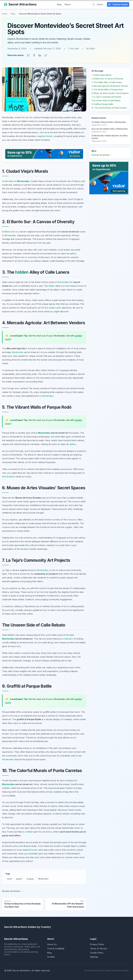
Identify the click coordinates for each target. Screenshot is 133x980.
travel (9, 878)
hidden (22, 272)
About (67, 4)
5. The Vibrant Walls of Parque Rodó (107, 89)
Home (5, 14)
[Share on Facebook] (34, 55)
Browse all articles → (12, 891)
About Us (52, 944)
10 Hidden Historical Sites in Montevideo (109, 122)
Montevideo (23, 181)
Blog (59, 4)
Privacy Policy (97, 944)
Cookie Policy (97, 952)
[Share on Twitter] (28, 55)
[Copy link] (45, 55)
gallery (73, 253)
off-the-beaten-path (51, 307)
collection (68, 638)
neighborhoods (45, 136)
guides (19, 878)
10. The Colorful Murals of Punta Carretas (109, 107)
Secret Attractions (21, 4)
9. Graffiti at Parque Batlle (102, 104)
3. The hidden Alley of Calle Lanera (107, 82)
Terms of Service (99, 948)
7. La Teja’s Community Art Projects (106, 96)
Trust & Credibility (56, 948)
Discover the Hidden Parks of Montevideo (110, 128)
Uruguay (30, 878)
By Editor (91, 49)
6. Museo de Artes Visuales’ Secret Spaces (110, 93)
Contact (51, 956)
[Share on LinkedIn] (40, 55)
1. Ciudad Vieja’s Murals (102, 74)
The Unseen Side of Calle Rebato (106, 100)
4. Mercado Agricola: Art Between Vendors (110, 85)
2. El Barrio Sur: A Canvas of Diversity (107, 78)
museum (76, 501)
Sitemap (94, 956)
